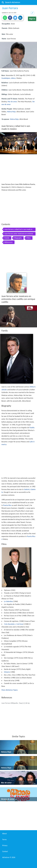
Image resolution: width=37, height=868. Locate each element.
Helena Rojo (11, 112)
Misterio (7, 672)
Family (7, 238)
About (4, 834)
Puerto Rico (7, 505)
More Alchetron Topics (10, 690)
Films (29, 238)
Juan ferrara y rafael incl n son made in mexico (18, 230)
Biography (18, 238)
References (9, 242)
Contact (5, 851)
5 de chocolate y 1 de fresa (13, 624)
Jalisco (13, 78)
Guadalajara (6, 78)
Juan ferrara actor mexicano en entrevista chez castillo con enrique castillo (19, 234)
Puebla (32, 428)
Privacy (5, 845)
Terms (4, 840)
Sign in (32, 19)
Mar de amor (12, 102)
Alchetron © (9, 857)
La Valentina (8, 601)
